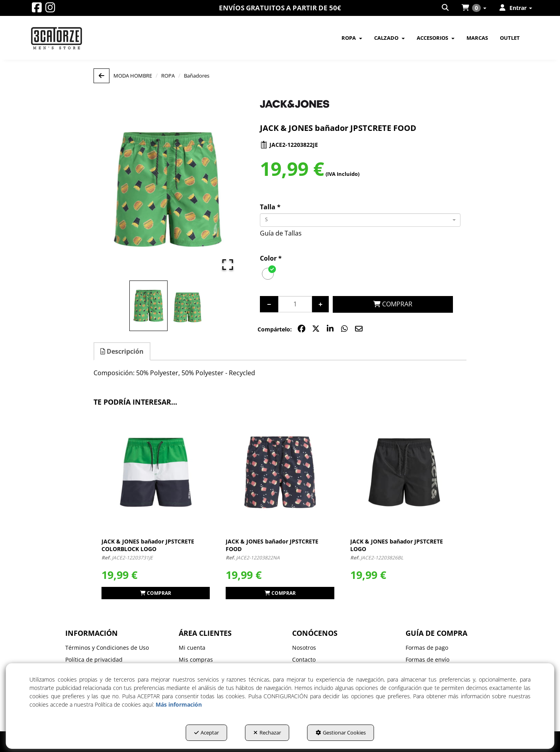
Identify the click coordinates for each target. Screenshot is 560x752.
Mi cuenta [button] (192, 648)
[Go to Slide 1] (148, 306)
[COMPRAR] (393, 304)
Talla (270, 207)
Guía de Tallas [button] (281, 233)
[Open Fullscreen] (228, 265)
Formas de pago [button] (427, 648)
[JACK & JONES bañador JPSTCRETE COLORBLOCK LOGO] (156, 472)
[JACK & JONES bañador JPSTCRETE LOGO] (404, 472)
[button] (37, 9)
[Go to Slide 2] (187, 307)
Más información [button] (179, 704)
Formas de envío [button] (427, 659)
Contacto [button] (304, 659)
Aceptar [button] (207, 733)
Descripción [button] (122, 351)
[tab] (122, 352)
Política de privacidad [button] (94, 659)
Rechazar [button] (267, 733)
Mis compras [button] (196, 659)
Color (271, 258)
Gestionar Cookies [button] (341, 733)
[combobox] (360, 220)
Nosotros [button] (304, 648)
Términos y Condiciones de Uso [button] (107, 648)
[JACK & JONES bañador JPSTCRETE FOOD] (280, 472)
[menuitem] (446, 8)
